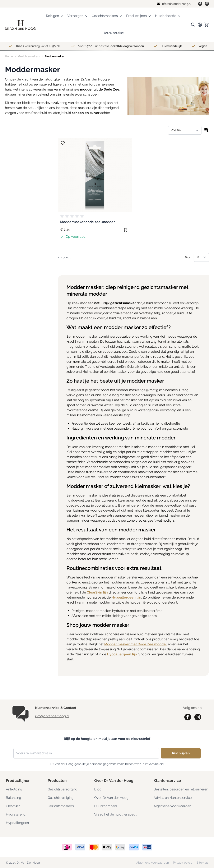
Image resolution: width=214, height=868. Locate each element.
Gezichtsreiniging (61, 798)
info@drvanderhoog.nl (52, 716)
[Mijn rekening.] (200, 25)
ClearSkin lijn (97, 592)
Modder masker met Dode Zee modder (136, 644)
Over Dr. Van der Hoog (111, 798)
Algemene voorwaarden (172, 806)
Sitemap (202, 863)
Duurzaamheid (106, 806)
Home (9, 56)
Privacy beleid (183, 863)
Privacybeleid (154, 764)
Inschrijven (181, 753)
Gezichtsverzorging (62, 789)
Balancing (13, 798)
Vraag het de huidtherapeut (115, 814)
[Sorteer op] (185, 130)
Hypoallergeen (17, 823)
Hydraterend (16, 814)
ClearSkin (13, 806)
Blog (98, 789)
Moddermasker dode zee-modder (87, 222)
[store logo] (21, 25)
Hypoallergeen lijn (126, 597)
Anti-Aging (14, 789)
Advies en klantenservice (173, 798)
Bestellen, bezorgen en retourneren (181, 789)
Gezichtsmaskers (29, 56)
